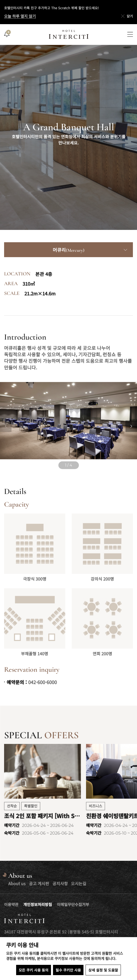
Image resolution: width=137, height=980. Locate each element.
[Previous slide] (6, 426)
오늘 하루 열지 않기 (20, 16)
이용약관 (11, 904)
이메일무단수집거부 (73, 904)
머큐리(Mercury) (69, 250)
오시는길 (79, 883)
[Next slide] (131, 426)
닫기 (127, 16)
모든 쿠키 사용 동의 (34, 970)
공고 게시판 (39, 883)
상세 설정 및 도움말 (103, 970)
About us (17, 883)
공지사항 (60, 883)
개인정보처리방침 (38, 904)
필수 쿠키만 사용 (68, 970)
